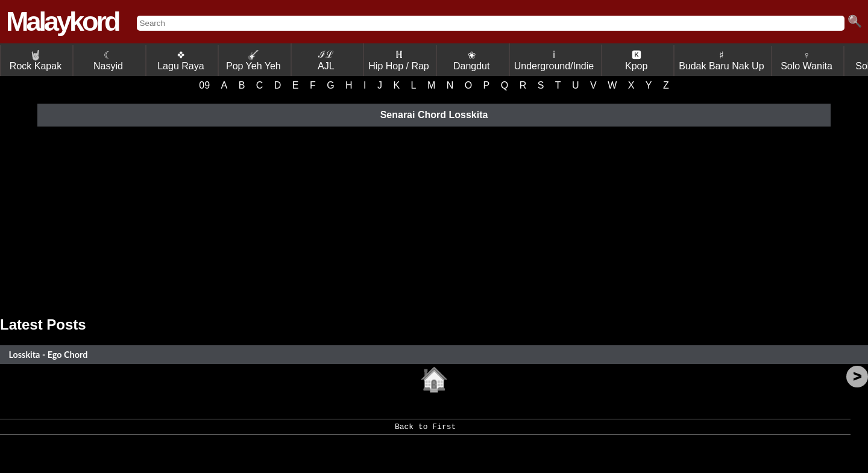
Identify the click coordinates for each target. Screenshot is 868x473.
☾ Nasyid (108, 61)
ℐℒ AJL (326, 60)
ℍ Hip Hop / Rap (399, 60)
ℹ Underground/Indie (554, 60)
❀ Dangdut (472, 61)
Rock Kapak (36, 61)
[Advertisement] (434, 220)
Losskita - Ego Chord (48, 355)
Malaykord (62, 21)
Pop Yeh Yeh (253, 61)
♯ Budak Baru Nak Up (721, 61)
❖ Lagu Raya (181, 61)
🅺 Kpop (636, 61)
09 (204, 85)
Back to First (425, 431)
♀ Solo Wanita (807, 61)
